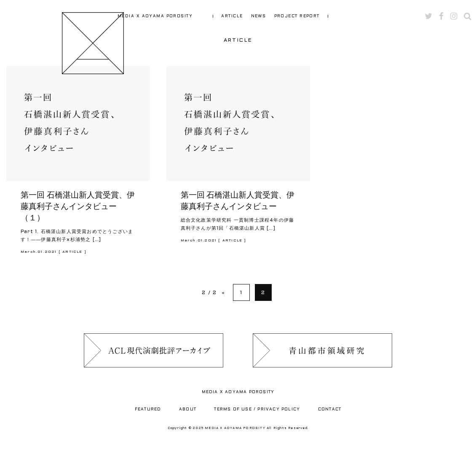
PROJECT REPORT (297, 16)
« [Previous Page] (223, 293)
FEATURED (148, 409)
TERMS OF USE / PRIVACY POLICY (257, 409)
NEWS (259, 16)
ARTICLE (232, 16)
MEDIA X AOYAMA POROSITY (155, 16)
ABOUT (188, 409)
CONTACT (330, 409)
